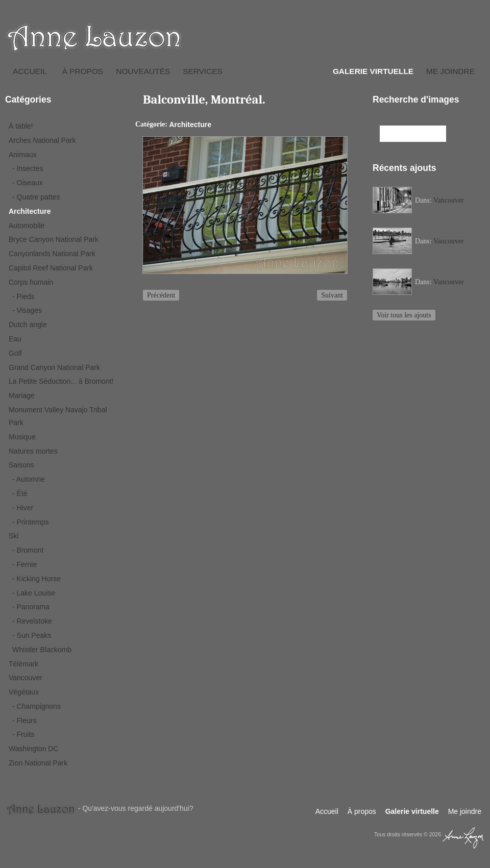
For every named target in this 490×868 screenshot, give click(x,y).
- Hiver (23, 508)
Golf (15, 353)
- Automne (29, 479)
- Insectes (28, 168)
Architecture (30, 211)
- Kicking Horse (36, 579)
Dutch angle (28, 325)
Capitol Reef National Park (51, 268)
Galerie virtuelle (373, 71)
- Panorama (31, 607)
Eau (15, 339)
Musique (22, 437)
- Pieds (23, 296)
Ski (14, 536)
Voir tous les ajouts (404, 315)
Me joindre (450, 71)
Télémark (23, 664)
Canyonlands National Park (52, 254)
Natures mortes (33, 451)
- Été (20, 493)
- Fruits (23, 734)
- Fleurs (24, 721)
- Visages (27, 310)
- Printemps (31, 522)
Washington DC (34, 749)
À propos (83, 71)
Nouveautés (143, 71)
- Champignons (36, 706)
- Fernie (24, 564)
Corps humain (31, 282)
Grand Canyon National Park (54, 367)
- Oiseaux (28, 183)
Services (203, 71)
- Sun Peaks (32, 635)
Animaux (22, 155)
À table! (21, 126)
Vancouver (26, 678)
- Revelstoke (32, 621)
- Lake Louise (34, 593)
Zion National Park (38, 763)
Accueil (30, 71)
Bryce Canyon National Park (54, 239)
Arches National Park (42, 140)
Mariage (22, 395)
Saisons (21, 465)
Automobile (27, 226)
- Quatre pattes (36, 197)
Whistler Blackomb (42, 650)
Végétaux (24, 692)
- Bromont (28, 550)
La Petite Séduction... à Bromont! (61, 381)
